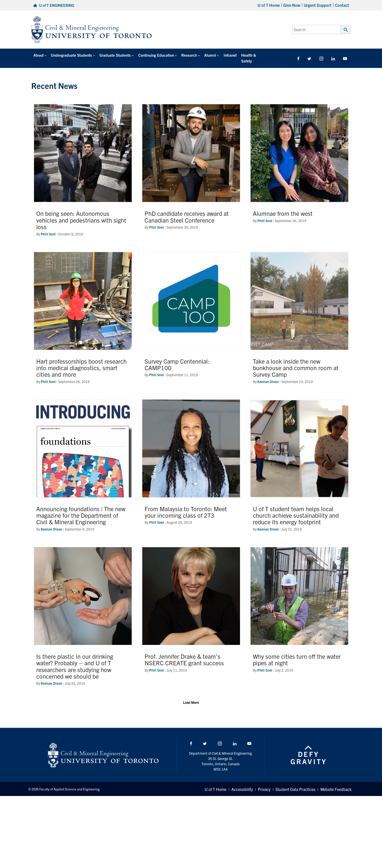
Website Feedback (336, 783)
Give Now (292, 5)
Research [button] (187, 55)
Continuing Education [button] (154, 55)
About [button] (38, 55)
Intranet (227, 55)
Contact (342, 5)
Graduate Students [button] (114, 55)
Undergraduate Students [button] (71, 55)
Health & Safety (251, 55)
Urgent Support (318, 5)
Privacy (264, 783)
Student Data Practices (295, 783)
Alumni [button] (208, 55)
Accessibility (242, 783)
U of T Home (269, 5)
